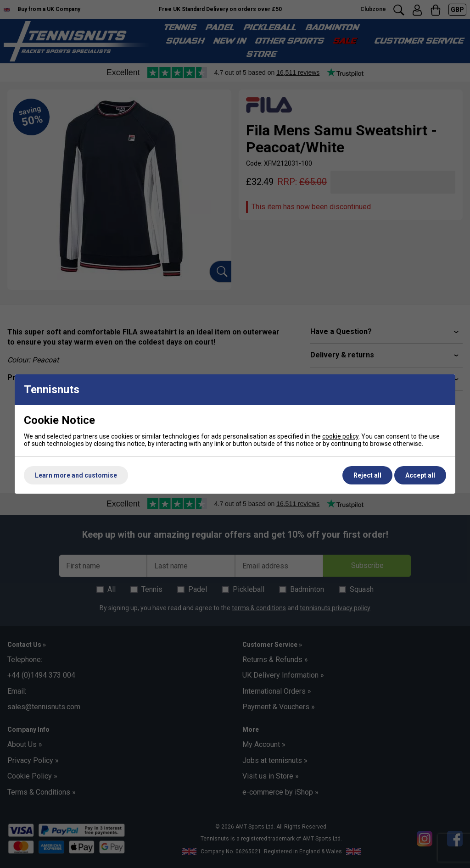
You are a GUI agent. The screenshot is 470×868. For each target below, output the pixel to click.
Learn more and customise (76, 475)
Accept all (420, 475)
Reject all (367, 475)
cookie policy (340, 436)
